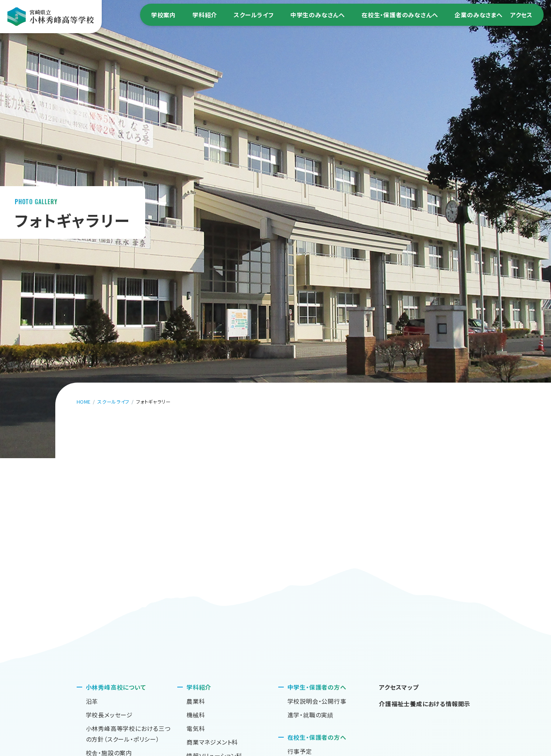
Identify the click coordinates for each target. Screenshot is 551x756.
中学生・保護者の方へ (317, 687)
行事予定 (300, 751)
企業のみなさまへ (478, 15)
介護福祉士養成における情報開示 (425, 704)
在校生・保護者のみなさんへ (400, 15)
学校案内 (163, 15)
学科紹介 (205, 15)
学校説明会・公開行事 (317, 701)
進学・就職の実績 (311, 715)
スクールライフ (254, 15)
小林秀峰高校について (116, 687)
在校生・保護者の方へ (317, 737)
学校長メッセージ (109, 715)
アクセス (521, 15)
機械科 (196, 715)
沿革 (92, 701)
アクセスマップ (399, 687)
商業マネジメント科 (212, 742)
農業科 (196, 701)
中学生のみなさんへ (318, 15)
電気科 (196, 728)
